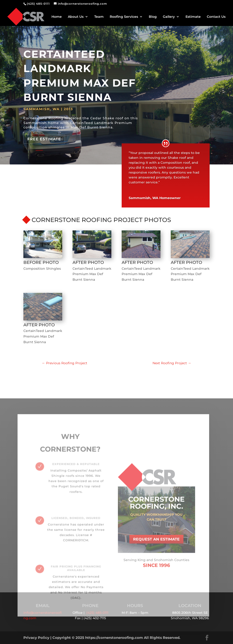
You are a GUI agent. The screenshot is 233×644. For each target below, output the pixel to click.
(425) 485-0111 (38, 4)
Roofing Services (124, 17)
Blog (153, 17)
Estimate (193, 17)
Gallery (169, 17)
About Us (76, 17)
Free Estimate (44, 139)
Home (57, 17)
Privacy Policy (36, 638)
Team (99, 17)
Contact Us (216, 17)
